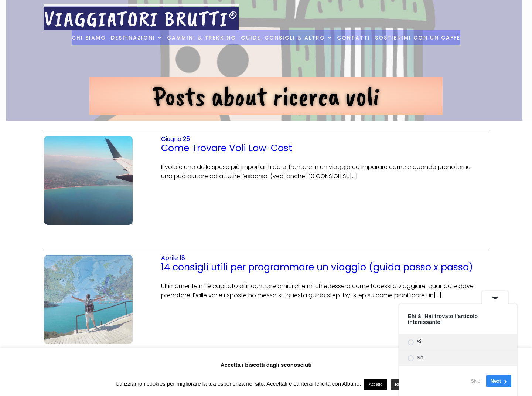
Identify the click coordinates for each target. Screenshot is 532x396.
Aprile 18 (173, 258)
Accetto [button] (376, 384)
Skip (476, 381)
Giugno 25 (175, 139)
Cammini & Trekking (202, 38)
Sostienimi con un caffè (418, 38)
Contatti (354, 38)
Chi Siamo (89, 38)
